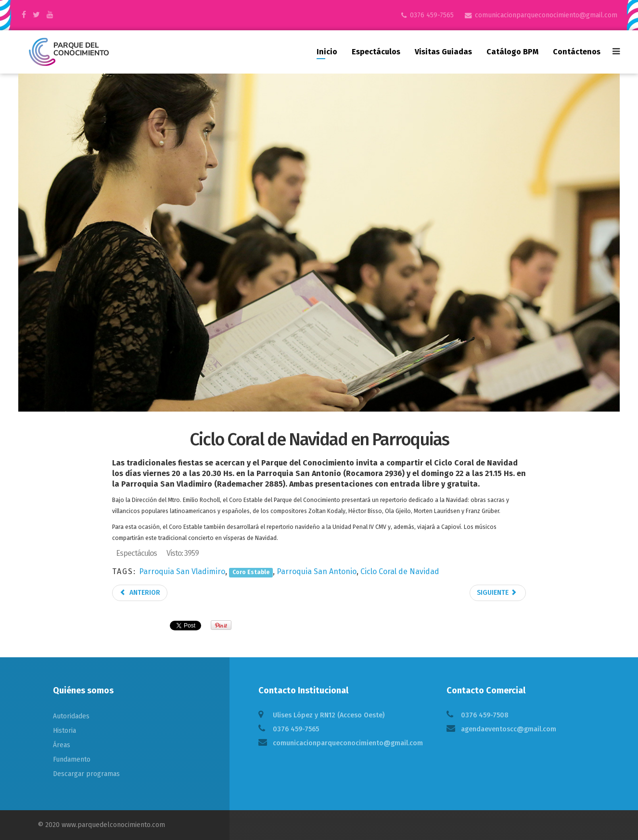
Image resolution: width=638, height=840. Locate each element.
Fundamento (72, 759)
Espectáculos (376, 52)
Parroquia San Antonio (317, 571)
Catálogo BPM (512, 52)
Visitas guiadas (443, 52)
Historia (64, 731)
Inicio (327, 52)
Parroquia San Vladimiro (182, 571)
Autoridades (71, 716)
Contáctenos (577, 52)
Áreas (62, 745)
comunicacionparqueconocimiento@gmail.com (546, 15)
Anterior (140, 593)
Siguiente (497, 593)
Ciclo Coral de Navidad (400, 571)
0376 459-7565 (432, 15)
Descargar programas (86, 774)
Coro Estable (251, 572)
